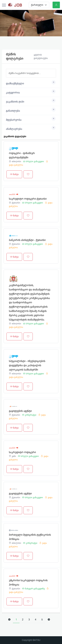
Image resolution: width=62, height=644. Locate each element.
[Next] (49, 620)
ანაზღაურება (14, 129)
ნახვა (14, 174)
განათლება (13, 111)
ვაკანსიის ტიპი (15, 102)
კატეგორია (13, 93)
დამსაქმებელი (15, 84)
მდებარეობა (14, 120)
